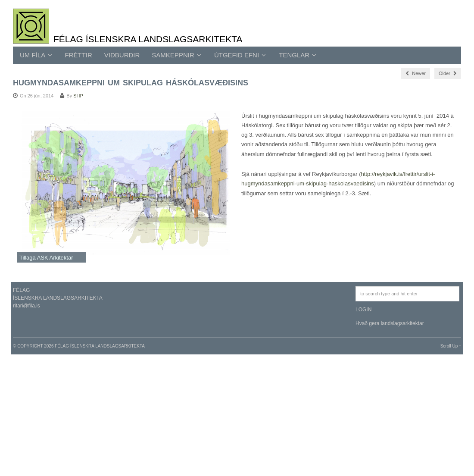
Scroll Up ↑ (451, 346)
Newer (416, 73)
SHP (78, 96)
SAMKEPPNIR (176, 55)
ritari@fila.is (27, 306)
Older (448, 73)
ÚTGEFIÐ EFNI (240, 55)
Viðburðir (122, 55)
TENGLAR (298, 55)
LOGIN (363, 310)
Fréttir (79, 55)
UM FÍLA (36, 55)
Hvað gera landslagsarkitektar (390, 323)
